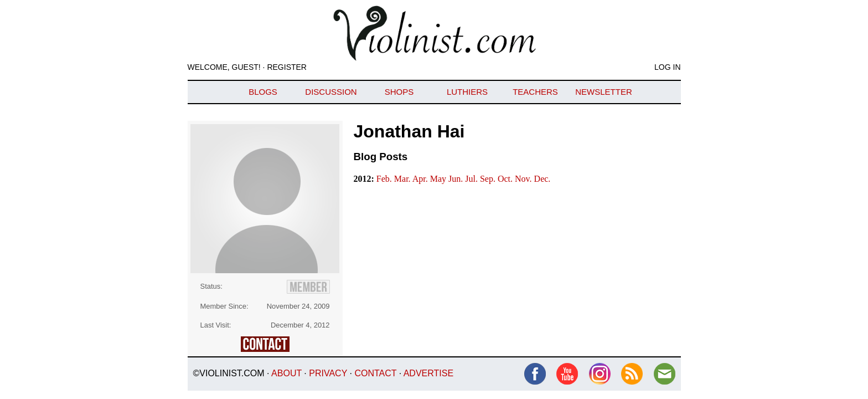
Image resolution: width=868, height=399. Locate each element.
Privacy (328, 373)
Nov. (525, 179)
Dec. (542, 179)
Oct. (506, 179)
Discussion (331, 92)
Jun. (457, 179)
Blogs (263, 92)
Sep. (489, 179)
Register (287, 67)
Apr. (421, 179)
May (439, 179)
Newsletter (604, 92)
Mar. (403, 179)
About (286, 373)
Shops (399, 92)
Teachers (535, 92)
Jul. (472, 179)
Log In (667, 67)
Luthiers (467, 92)
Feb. (385, 179)
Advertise (428, 373)
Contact (375, 373)
